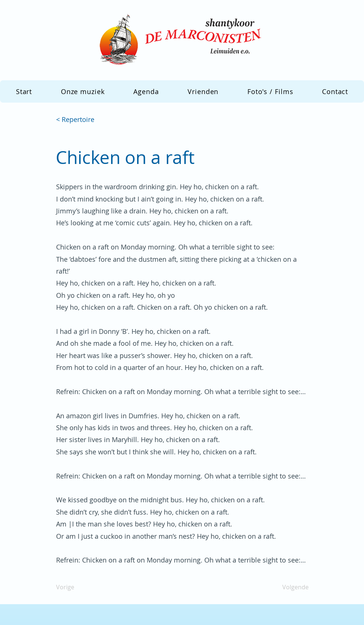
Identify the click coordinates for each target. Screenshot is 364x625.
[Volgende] (290, 587)
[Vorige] (81, 587)
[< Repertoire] (81, 120)
